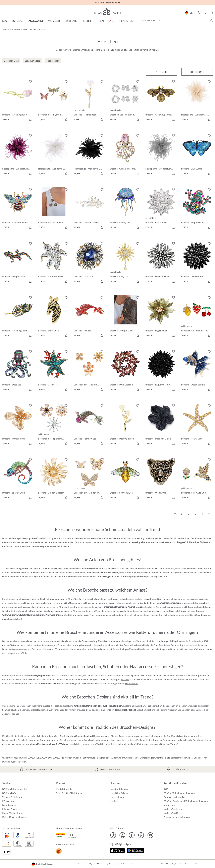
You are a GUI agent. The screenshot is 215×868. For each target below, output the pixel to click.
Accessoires (36, 21)
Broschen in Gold (37, 568)
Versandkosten (115, 864)
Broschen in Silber (59, 568)
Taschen (125, 679)
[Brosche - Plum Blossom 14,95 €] (125, 371)
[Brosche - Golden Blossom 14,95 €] (54, 479)
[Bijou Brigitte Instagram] (122, 835)
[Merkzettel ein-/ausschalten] (30, 82)
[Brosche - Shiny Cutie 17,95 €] (54, 317)
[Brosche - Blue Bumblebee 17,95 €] (18, 209)
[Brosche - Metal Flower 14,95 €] (18, 425)
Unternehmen (117, 797)
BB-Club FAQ (9, 793)
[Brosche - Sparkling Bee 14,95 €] (125, 479)
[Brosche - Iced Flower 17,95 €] (161, 209)
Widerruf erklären (172, 813)
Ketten (46, 649)
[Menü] (161, 72)
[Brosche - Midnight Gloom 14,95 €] (161, 425)
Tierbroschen (143, 572)
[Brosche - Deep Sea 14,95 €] (18, 371)
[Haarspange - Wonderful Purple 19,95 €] (18, 155)
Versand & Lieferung (12, 797)
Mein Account (9, 805)
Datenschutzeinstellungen (177, 817)
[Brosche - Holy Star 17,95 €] (125, 263)
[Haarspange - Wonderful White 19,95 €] (54, 155)
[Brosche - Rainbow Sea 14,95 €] (90, 425)
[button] (198, 13)
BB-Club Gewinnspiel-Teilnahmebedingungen (186, 801)
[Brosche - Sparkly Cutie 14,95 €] (18, 479)
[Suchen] (212, 20)
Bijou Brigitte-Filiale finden (69, 793)
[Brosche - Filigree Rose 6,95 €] (90, 101)
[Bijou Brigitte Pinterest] (141, 835)
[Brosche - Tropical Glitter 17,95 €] (197, 209)
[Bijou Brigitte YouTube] (150, 835)
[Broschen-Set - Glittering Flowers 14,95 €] (90, 371)
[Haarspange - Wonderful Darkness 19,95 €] (90, 155)
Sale (111, 21)
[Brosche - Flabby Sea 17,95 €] (125, 209)
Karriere (114, 801)
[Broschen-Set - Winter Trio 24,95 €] (125, 101)
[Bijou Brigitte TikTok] (113, 835)
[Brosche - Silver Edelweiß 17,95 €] (161, 263)
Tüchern (59, 649)
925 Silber (54, 21)
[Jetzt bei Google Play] (136, 850)
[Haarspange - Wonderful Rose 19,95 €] (197, 101)
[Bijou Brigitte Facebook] (132, 835)
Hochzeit (88, 21)
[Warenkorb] (212, 13)
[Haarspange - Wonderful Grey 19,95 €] (161, 155)
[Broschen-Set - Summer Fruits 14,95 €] (197, 317)
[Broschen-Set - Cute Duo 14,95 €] (197, 479)
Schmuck (18, 21)
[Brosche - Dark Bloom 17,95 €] (197, 263)
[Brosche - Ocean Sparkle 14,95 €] (197, 371)
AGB (166, 789)
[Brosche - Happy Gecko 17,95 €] (18, 263)
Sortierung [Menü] (197, 72)
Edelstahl (71, 21)
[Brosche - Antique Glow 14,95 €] (125, 317)
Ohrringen (37, 649)
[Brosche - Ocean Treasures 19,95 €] (125, 155)
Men (101, 21)
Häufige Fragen (10, 809)
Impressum (169, 805)
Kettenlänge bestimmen (14, 817)
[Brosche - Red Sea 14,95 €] (90, 317)
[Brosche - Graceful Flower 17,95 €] (90, 209)
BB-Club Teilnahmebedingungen (179, 793)
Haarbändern (132, 683)
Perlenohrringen (121, 649)
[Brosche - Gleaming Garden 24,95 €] (161, 101)
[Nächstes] (209, 514)
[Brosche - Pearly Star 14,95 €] (197, 425)
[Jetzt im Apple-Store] (117, 850)
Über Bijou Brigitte (119, 793)
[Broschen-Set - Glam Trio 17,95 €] (54, 209)
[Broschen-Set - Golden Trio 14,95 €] (90, 479)
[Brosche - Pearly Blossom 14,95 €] (125, 425)
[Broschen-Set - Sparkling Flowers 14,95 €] (54, 425)
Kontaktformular (64, 789)
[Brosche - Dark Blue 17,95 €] (90, 263)
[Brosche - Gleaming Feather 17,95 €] (18, 317)
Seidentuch (201, 649)
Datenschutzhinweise (174, 797)
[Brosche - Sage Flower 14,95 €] (161, 317)
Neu (5, 21)
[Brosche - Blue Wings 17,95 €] (197, 155)
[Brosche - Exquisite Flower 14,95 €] (161, 371)
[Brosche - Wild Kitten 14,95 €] (161, 479)
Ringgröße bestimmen (13, 813)
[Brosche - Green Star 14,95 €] (54, 371)
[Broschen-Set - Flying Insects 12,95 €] (54, 101)
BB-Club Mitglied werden (15, 789)
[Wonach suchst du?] (177, 20)
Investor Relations (119, 789)
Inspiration (126, 21)
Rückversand (9, 801)
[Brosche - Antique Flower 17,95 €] (54, 263)
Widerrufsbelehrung (174, 809)
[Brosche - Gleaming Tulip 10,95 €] (18, 101)
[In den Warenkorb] (30, 119)
